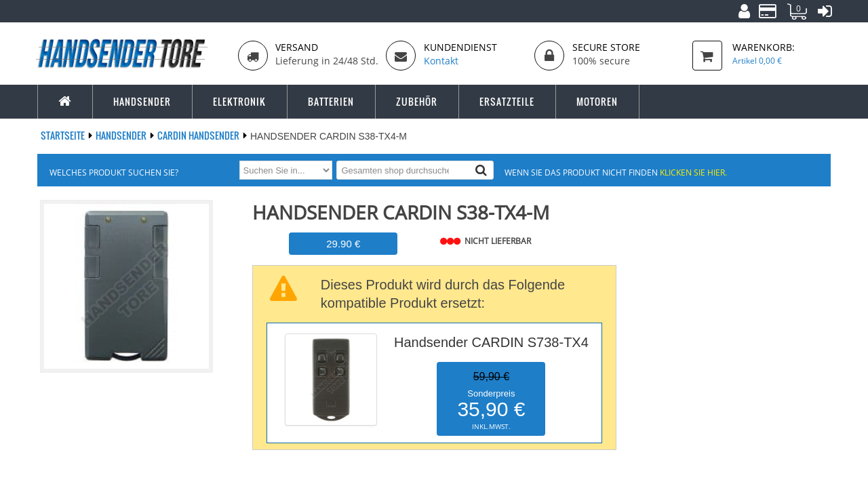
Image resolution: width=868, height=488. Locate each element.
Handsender (122, 135)
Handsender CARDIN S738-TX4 (491, 342)
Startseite (64, 135)
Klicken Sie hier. (693, 172)
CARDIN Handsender (199, 135)
